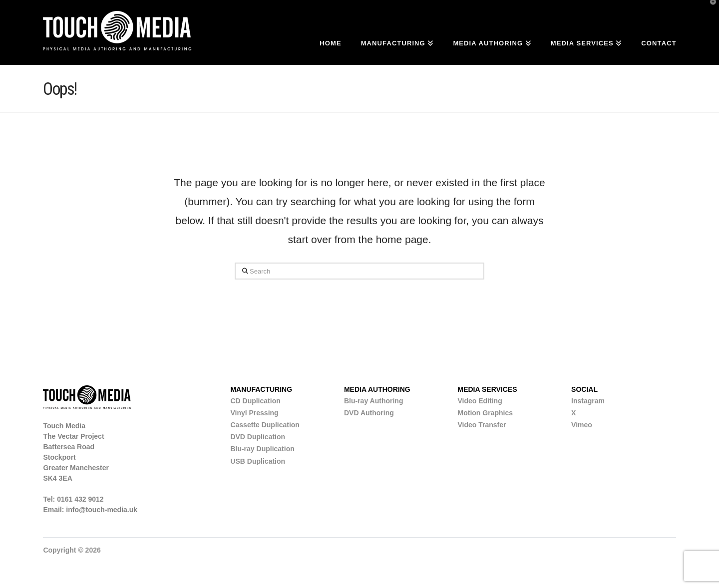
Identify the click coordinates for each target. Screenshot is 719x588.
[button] (710, 9)
